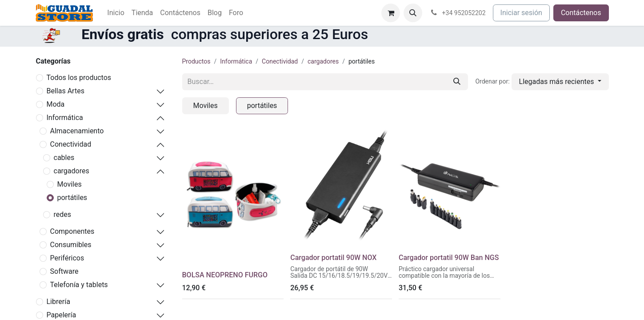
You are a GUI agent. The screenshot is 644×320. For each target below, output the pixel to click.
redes (63, 214)
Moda (56, 104)
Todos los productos (79, 78)
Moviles (70, 184)
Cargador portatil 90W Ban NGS (449, 258)
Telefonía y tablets (79, 285)
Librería (58, 302)
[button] (413, 13)
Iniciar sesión (521, 13)
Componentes (72, 231)
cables (64, 158)
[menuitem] (116, 13)
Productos (196, 61)
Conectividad (71, 144)
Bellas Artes (66, 91)
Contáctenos (581, 13)
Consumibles (71, 245)
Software (64, 271)
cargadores (72, 171)
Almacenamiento (77, 131)
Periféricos (67, 258)
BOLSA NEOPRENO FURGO (225, 275)
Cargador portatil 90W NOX (333, 258)
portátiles (72, 198)
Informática (65, 118)
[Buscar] (457, 82)
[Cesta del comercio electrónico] (391, 13)
